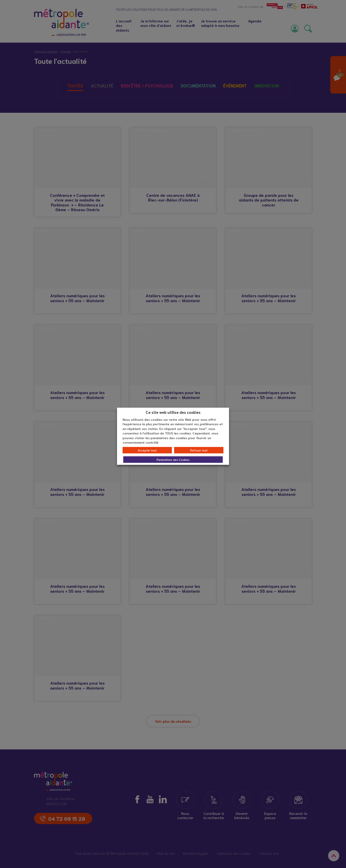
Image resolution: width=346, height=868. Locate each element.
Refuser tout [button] (199, 450)
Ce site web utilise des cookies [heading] (173, 412)
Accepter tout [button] (147, 450)
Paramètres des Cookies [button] (173, 459)
